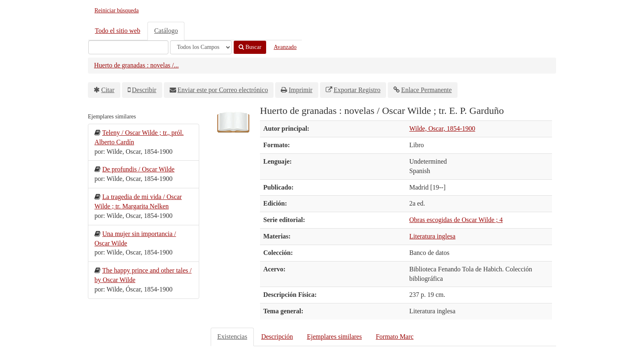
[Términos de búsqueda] (128, 47)
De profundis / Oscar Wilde (138, 169)
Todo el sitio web (117, 31)
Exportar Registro (357, 90)
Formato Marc (395, 337)
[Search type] (201, 47)
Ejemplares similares (334, 337)
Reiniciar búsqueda (117, 10)
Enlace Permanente (427, 90)
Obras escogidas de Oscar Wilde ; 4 (456, 220)
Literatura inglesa (432, 236)
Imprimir (301, 90)
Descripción (277, 337)
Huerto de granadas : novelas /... (136, 65)
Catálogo (166, 31)
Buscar (250, 47)
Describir (144, 90)
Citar (108, 90)
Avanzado (285, 47)
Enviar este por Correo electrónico (223, 90)
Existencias (232, 337)
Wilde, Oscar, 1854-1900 (442, 128)
